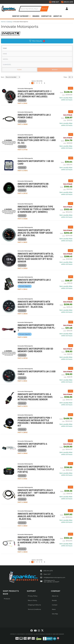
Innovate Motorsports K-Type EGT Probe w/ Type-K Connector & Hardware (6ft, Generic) (36, 209)
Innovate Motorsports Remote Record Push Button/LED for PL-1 (37, 328)
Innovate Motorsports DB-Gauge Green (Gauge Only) (33, 185)
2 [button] (35, 562)
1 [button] (32, 562)
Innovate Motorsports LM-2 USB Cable (37, 373)
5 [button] (42, 562)
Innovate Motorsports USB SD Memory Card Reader (35, 350)
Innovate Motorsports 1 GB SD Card (36, 163)
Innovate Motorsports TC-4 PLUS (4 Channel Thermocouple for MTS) (36, 469)
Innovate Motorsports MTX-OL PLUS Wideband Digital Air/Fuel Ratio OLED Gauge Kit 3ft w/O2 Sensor (36, 258)
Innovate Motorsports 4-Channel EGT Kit (33, 445)
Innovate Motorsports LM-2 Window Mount (34, 281)
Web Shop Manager (58, 634)
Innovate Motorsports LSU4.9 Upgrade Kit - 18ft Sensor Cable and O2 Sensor (36, 493)
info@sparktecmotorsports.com (54, 577)
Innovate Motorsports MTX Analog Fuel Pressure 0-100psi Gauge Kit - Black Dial (36, 304)
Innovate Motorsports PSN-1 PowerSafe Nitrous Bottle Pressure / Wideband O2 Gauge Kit (35, 422)
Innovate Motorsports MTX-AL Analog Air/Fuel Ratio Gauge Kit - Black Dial (36, 516)
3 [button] (37, 562)
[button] (30, 562)
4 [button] (39, 562)
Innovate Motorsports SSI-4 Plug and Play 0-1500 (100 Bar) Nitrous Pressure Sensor (35, 397)
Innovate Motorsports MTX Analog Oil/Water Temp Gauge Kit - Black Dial (35, 233)
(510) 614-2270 (48, 571)
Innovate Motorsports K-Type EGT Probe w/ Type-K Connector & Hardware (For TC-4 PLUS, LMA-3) (36, 541)
